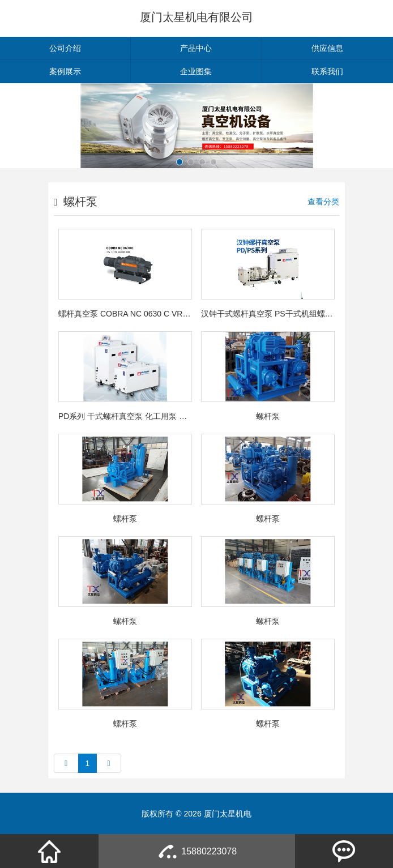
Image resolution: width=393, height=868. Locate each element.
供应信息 (327, 48)
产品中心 (196, 48)
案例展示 (65, 71)
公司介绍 (65, 48)
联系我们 (327, 71)
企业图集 (196, 71)
